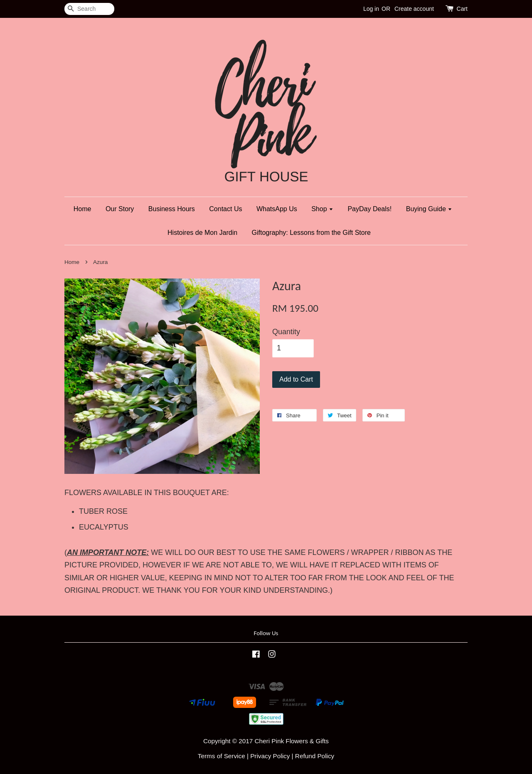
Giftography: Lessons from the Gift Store (311, 233)
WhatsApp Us (277, 209)
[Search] (89, 9)
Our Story (120, 209)
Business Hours (172, 209)
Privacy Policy (270, 756)
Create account (414, 9)
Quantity (286, 332)
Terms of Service (222, 756)
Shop (322, 209)
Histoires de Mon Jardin (202, 233)
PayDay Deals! (369, 209)
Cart (462, 9)
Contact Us (225, 209)
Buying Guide (429, 209)
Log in (371, 9)
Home (83, 209)
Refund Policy (315, 756)
